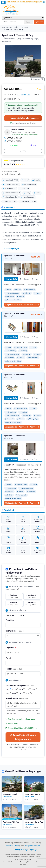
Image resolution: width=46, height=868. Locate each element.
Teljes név (11, 648)
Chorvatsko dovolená (28, 857)
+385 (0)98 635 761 (13, 141)
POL (29, 693)
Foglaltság (24, 279)
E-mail (9, 658)
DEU (22, 689)
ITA (28, 689)
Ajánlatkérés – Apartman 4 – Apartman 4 (22, 503)
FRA (8, 693)
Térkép (23, 151)
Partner (13, 862)
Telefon (14, 669)
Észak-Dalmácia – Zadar (10, 27)
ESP (35, 689)
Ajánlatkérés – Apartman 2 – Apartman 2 (22, 366)
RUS (15, 693)
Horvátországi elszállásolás (26, 854)
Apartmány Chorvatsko (27, 862)
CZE (15, 689)
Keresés (39, 22)
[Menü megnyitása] (3, 2)
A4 (22, 94)
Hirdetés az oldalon (12, 846)
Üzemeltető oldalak (11, 854)
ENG (8, 689)
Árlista (35, 279)
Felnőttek (10, 620)
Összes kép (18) (37, 79)
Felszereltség (11, 279)
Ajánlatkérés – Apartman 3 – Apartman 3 (22, 427)
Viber (33, 145)
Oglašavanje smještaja (26, 849)
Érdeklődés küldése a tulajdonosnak (23, 737)
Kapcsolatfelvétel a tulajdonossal (23, 118)
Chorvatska (27, 859)
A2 (18, 94)
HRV (22, 693)
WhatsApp (14, 145)
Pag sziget (24, 27)
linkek (18, 862)
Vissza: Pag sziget (9, 171)
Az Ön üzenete (17, 698)
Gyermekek (15, 631)
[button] (23, 163)
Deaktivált (7, 862)
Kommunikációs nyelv (20, 685)
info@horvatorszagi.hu (33, 846)
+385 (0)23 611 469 (13, 138)
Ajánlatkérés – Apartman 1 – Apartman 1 (22, 305)
